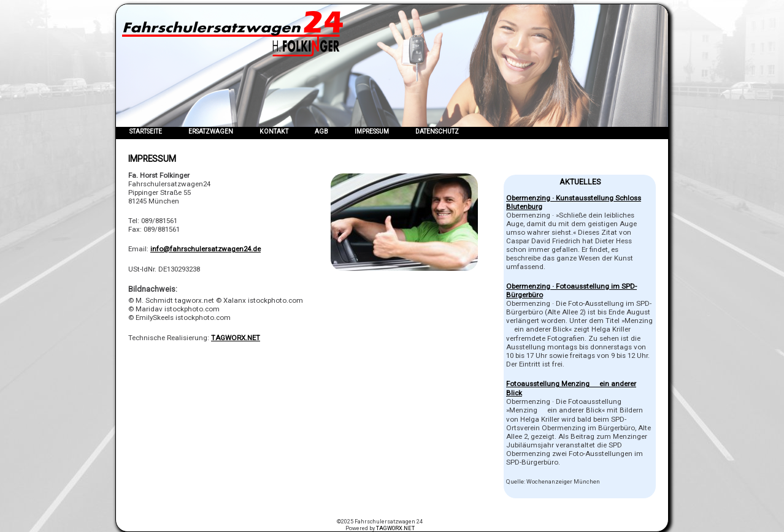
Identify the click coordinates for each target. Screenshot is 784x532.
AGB (321, 131)
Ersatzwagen (211, 131)
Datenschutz (437, 131)
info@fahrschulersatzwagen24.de (206, 249)
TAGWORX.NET (236, 338)
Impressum (372, 131)
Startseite (146, 131)
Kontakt (274, 131)
